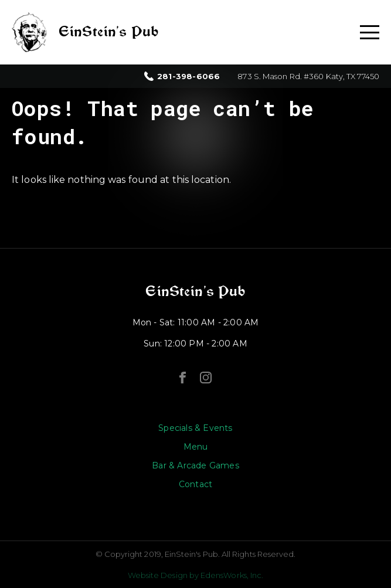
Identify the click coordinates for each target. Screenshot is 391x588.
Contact (195, 484)
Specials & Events (195, 428)
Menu (196, 447)
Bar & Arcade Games (195, 465)
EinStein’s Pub (195, 291)
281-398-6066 (188, 77)
